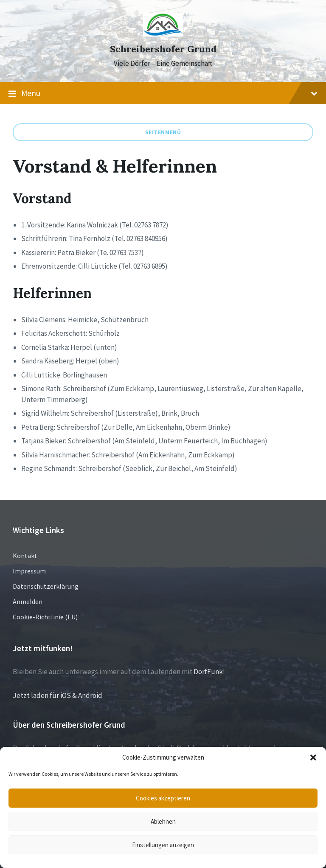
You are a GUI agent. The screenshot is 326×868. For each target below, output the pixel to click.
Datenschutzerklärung (46, 586)
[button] (313, 757)
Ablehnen (163, 821)
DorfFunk (208, 672)
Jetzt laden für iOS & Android (58, 695)
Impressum (29, 571)
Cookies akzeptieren (163, 798)
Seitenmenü (163, 132)
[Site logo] (163, 34)
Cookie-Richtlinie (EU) (45, 617)
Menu (163, 94)
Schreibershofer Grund (163, 49)
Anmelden (28, 601)
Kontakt (25, 556)
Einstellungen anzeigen (163, 845)
